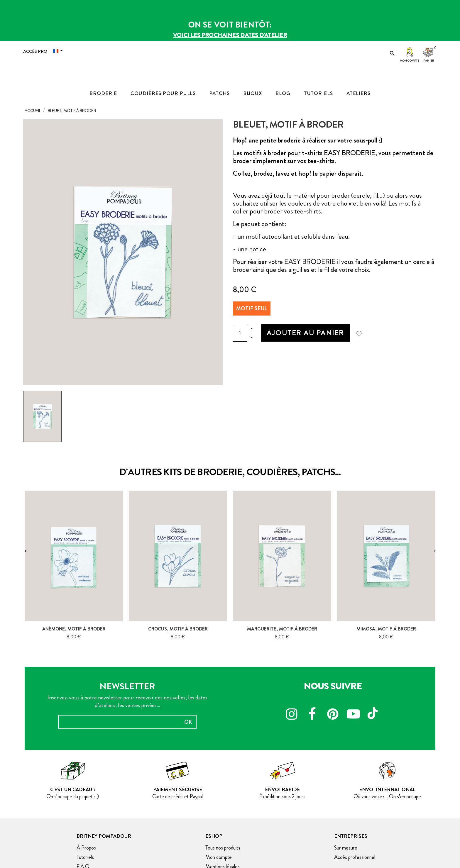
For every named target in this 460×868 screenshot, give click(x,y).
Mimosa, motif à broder (386, 629)
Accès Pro (35, 51)
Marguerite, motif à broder (282, 629)
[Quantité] (240, 333)
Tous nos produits (223, 848)
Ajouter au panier (305, 333)
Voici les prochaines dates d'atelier (230, 35)
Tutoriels (85, 857)
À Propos (86, 848)
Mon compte (410, 61)
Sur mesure (346, 848)
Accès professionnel (355, 857)
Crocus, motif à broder (178, 629)
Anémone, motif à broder (74, 629)
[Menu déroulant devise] (59, 51)
